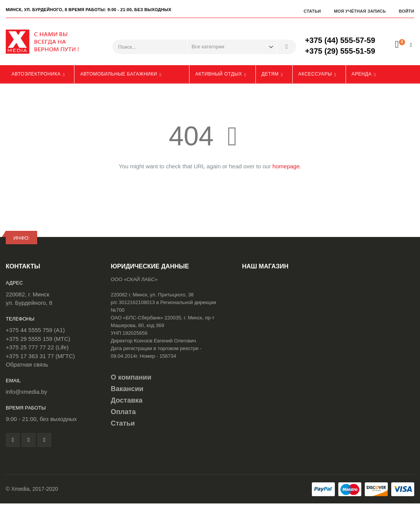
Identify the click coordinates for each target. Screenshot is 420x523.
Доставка (127, 400)
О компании (131, 377)
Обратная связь (27, 364)
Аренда (362, 74)
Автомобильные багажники (119, 74)
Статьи (312, 11)
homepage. (287, 166)
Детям (270, 74)
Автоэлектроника (36, 74)
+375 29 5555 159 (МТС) (38, 339)
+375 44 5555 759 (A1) (35, 330)
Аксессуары (315, 74)
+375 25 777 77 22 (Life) (37, 347)
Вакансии (127, 389)
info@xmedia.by (26, 392)
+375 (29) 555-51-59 (340, 51)
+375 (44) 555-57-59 (340, 40)
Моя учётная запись (360, 11)
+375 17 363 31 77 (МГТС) (40, 356)
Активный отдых (219, 74)
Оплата (123, 412)
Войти (407, 11)
